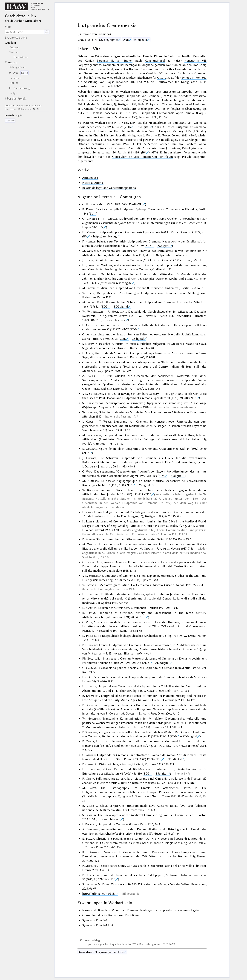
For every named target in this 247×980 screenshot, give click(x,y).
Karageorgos (95, 403)
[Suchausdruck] (24, 32)
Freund (90, 884)
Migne (176, 148)
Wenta (156, 796)
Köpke (90, 209)
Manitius (93, 251)
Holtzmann (119, 312)
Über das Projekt (16, 99)
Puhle (106, 884)
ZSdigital (143, 127)
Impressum (11, 109)
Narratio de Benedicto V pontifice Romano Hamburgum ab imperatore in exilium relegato (141, 910)
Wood (166, 135)
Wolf (89, 471)
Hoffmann (93, 594)
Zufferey (93, 481)
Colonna (91, 449)
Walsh (150, 135)
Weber (107, 422)
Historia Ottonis (93, 183)
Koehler (90, 241)
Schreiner (91, 732)
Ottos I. (83, 69)
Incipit (13, 93)
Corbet (113, 713)
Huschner (94, 719)
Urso (91, 847)
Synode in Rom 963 (194, 78)
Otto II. (196, 82)
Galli (89, 325)
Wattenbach (95, 312)
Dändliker (93, 219)
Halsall (157, 700)
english (19, 115)
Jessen (90, 265)
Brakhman (93, 829)
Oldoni (91, 544)
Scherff (90, 539)
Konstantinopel (155, 61)
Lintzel (91, 288)
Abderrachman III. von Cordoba (136, 73)
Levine (91, 613)
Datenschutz (25, 109)
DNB (126, 40)
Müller (113, 219)
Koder (90, 422)
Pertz (93, 204)
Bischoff (94, 96)
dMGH (138, 204)
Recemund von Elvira (154, 69)
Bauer (91, 376)
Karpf (89, 512)
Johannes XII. (125, 82)
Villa (89, 622)
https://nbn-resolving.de (172, 255)
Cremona (200, 73)
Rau (109, 376)
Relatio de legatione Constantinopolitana (109, 188)
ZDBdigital (121, 307)
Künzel (117, 653)
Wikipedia (140, 40)
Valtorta (92, 806)
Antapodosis (90, 178)
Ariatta (164, 549)
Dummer (91, 458)
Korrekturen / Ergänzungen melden (101, 952)
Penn (89, 815)
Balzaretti (93, 696)
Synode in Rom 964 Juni (98, 925)
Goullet (131, 713)
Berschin (92, 412)
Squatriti (155, 104)
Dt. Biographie (108, 40)
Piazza (90, 839)
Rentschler (94, 435)
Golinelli (91, 705)
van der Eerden (98, 645)
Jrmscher (106, 466)
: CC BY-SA (14, 106)
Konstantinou (155, 691)
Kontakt (36, 106)
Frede (125, 123)
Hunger (91, 686)
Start (8, 27)
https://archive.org (105, 236)
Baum (91, 293)
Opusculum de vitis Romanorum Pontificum (142, 157)
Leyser (170, 127)
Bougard (91, 824)
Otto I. (162, 78)
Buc (90, 659)
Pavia (171, 56)
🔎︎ (47, 32)
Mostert (97, 653)
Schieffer (141, 796)
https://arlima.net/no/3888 (99, 894)
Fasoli (90, 562)
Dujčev (89, 344)
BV (144, 152)
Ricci (96, 677)
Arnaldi (91, 334)
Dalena (202, 843)
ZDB (128, 127)
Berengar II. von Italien (115, 61)
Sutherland (96, 394)
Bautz (192, 636)
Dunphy (178, 815)
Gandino (91, 668)
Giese (93, 788)
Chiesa (133, 113)
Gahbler (94, 852)
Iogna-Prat (149, 713)
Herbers (91, 636)
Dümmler (91, 232)
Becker (89, 260)
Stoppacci (91, 866)
